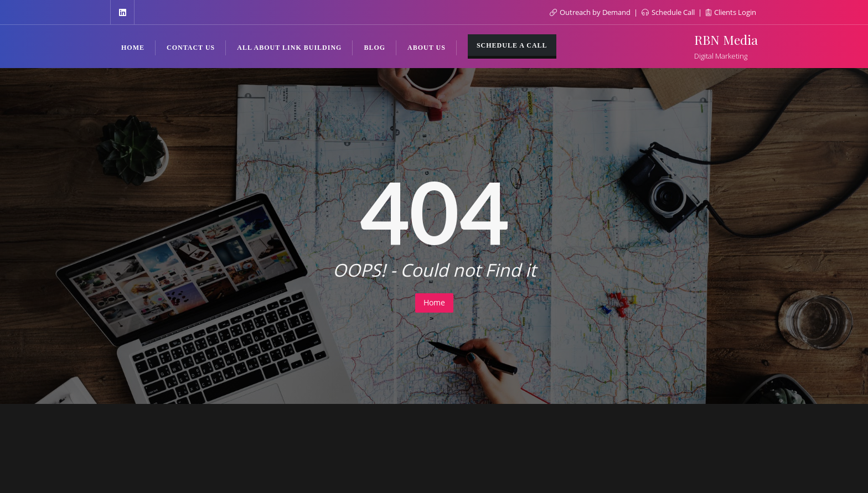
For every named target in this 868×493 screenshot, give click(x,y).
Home (434, 302)
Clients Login (731, 12)
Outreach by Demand (591, 12)
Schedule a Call (512, 45)
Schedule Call (669, 12)
